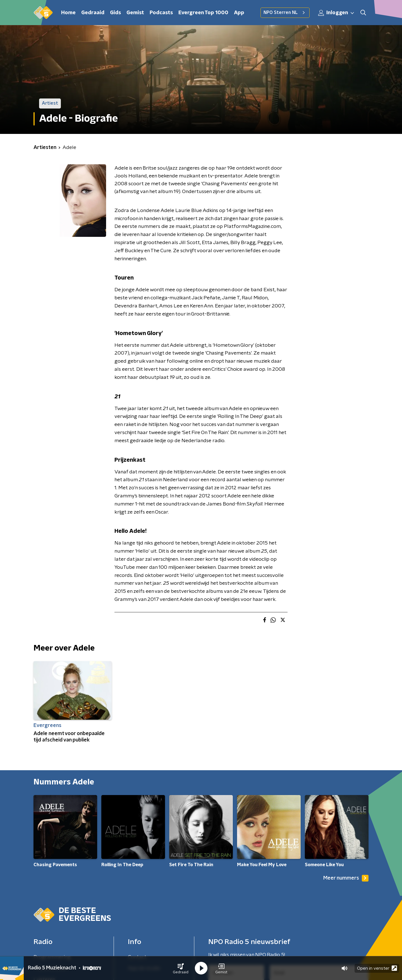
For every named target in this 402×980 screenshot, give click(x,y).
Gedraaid (93, 13)
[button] (181, 968)
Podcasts (161, 13)
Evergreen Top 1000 (203, 13)
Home (68, 13)
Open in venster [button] (377, 968)
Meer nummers (346, 878)
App (239, 13)
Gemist (135, 13)
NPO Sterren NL (285, 13)
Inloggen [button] (336, 13)
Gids (115, 13)
